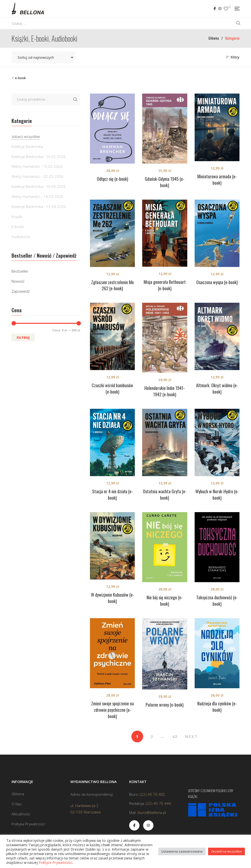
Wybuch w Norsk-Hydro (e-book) (217, 494)
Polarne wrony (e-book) (165, 705)
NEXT (191, 736)
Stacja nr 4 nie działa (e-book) (113, 494)
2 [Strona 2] (152, 736)
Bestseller (20, 271)
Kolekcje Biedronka (27, 146)
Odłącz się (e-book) (113, 179)
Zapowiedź (21, 291)
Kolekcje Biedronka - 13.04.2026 (39, 206)
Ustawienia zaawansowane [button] (182, 851)
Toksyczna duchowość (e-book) (217, 601)
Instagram (220, 9)
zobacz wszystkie (26, 136)
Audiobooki (21, 237)
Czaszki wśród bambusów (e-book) (112, 388)
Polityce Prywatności (56, 862)
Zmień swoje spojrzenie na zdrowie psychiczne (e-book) (113, 710)
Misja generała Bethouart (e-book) (165, 285)
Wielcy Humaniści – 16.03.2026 (37, 196)
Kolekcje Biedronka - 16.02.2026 (39, 157)
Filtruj (23, 338)
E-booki (18, 227)
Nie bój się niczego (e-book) (165, 601)
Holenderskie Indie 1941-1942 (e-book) (165, 391)
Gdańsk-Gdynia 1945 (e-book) (165, 182)
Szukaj (75, 99)
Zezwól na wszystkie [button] (226, 851)
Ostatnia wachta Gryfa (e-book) (165, 494)
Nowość (18, 281)
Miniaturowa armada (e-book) (217, 180)
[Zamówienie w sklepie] (43, 57)
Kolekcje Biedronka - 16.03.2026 (39, 186)
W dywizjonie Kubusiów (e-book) (113, 598)
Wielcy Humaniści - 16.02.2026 (37, 166)
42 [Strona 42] (175, 736)
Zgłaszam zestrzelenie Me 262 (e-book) (113, 285)
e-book (20, 78)
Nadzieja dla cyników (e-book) (217, 707)
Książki (17, 217)
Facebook (215, 9)
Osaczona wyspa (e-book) (217, 282)
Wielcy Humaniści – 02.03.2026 (37, 176)
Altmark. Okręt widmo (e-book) (217, 388)
